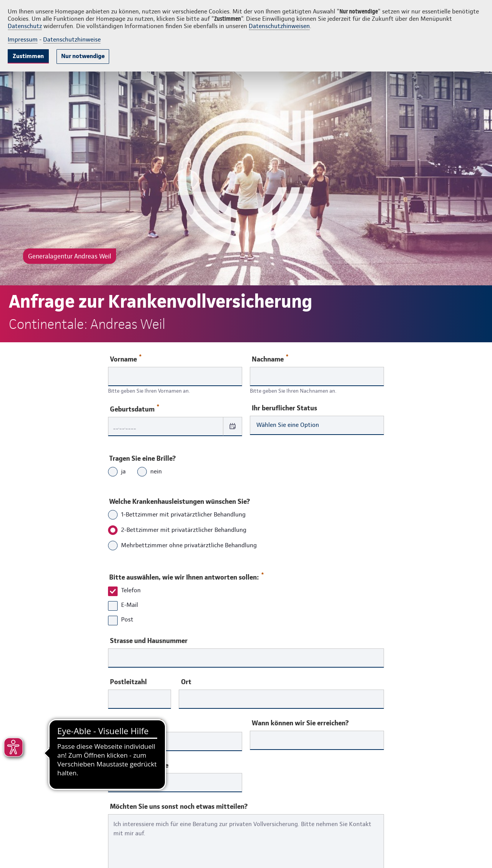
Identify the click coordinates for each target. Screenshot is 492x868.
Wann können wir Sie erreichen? (300, 723)
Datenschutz (25, 26)
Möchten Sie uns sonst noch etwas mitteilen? (179, 806)
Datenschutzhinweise (72, 39)
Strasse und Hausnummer (149, 641)
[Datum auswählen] (233, 426)
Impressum (23, 39)
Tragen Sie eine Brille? (142, 458)
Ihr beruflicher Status (284, 408)
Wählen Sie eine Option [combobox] (288, 425)
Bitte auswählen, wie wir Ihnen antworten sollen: (186, 575)
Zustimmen (28, 56)
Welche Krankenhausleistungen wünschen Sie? (180, 501)
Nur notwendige (83, 56)
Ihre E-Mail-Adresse (139, 765)
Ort (186, 682)
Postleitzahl (128, 682)
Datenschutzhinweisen (279, 26)
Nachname (270, 359)
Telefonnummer (136, 724)
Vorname (126, 359)
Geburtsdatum (135, 409)
